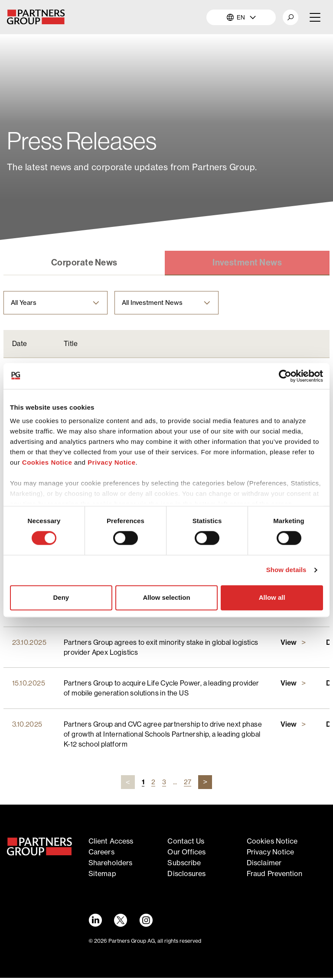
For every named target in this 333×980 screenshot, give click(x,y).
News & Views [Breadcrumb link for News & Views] (63, 116)
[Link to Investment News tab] (247, 264)
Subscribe (184, 865)
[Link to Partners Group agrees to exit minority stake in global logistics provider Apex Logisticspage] (295, 645)
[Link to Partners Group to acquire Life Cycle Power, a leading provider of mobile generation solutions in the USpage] (295, 686)
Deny (61, 597)
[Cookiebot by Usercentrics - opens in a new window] (285, 376)
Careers (101, 854)
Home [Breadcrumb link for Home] (16, 116)
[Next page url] (205, 785)
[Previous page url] (128, 785)
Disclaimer (264, 865)
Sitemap (102, 876)
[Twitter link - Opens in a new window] (121, 922)
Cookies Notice (47, 462)
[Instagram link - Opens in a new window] (147, 922)
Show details (286, 570)
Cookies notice (272, 844)
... (175, 784)
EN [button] (241, 17)
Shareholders (110, 865)
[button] (291, 17)
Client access (111, 844)
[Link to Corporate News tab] (84, 264)
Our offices (186, 854)
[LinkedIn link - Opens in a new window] (95, 922)
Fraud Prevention (275, 876)
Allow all (272, 597)
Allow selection (166, 597)
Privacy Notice (111, 462)
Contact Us (186, 844)
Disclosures (186, 876)
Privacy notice (270, 854)
